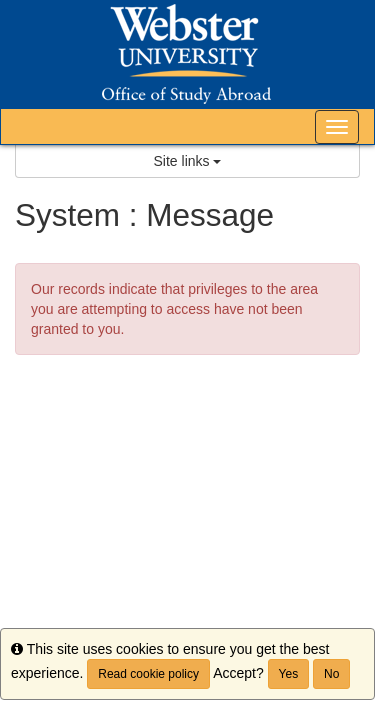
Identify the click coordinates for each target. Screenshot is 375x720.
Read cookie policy (148, 674)
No (331, 674)
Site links (188, 161)
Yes (289, 674)
